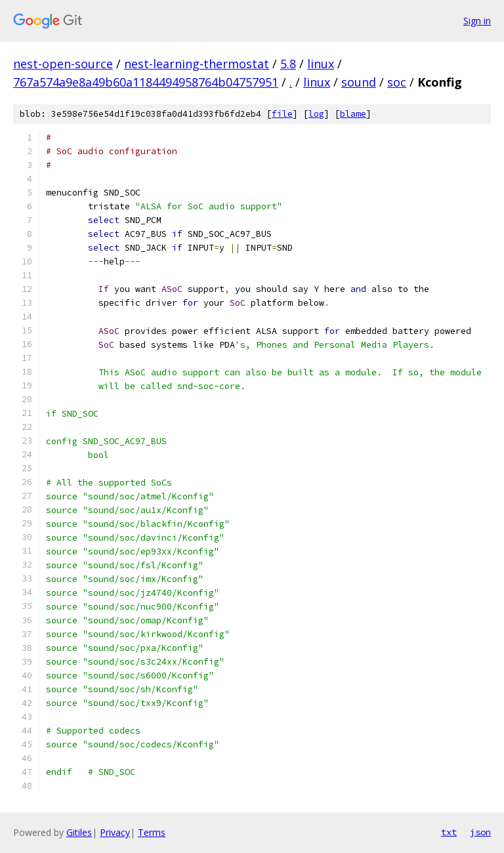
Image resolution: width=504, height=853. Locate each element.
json (480, 832)
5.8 (288, 64)
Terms (152, 832)
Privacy (115, 832)
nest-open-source (63, 64)
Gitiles (79, 832)
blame (353, 114)
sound (359, 82)
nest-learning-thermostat (197, 64)
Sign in (477, 21)
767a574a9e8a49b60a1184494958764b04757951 (146, 82)
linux (321, 64)
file (282, 114)
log (316, 114)
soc (397, 82)
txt (449, 832)
